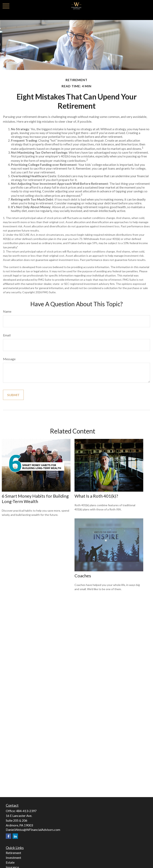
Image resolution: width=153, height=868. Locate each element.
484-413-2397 (26, 811)
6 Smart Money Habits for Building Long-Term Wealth (35, 499)
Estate (10, 862)
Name (7, 311)
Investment (13, 858)
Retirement (13, 853)
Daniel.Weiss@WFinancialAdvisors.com (33, 830)
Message (9, 359)
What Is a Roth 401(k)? (96, 496)
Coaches (83, 576)
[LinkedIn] (15, 836)
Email (7, 335)
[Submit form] (13, 395)
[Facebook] (8, 836)
